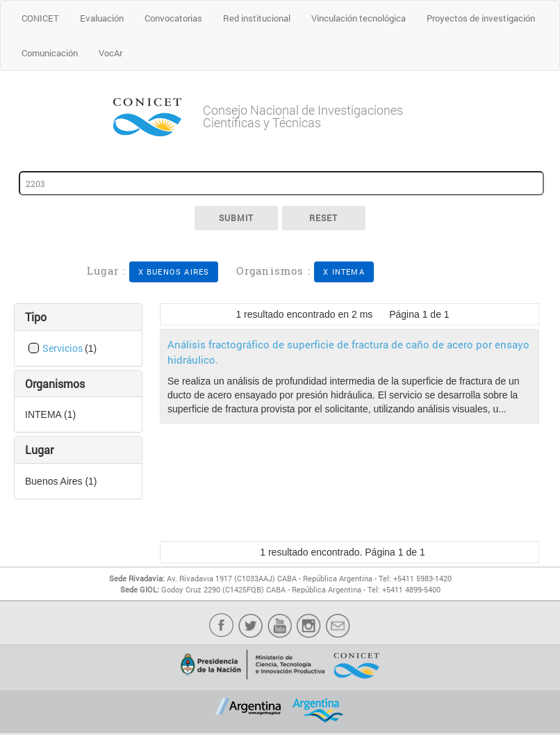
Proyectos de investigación (481, 18)
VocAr (110, 53)
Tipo (36, 317)
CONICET (40, 18)
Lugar (39, 450)
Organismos (55, 383)
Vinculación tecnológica (359, 18)
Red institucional (257, 18)
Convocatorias (173, 18)
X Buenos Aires (174, 272)
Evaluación (102, 18)
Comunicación (50, 53)
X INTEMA (344, 272)
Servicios (64, 348)
